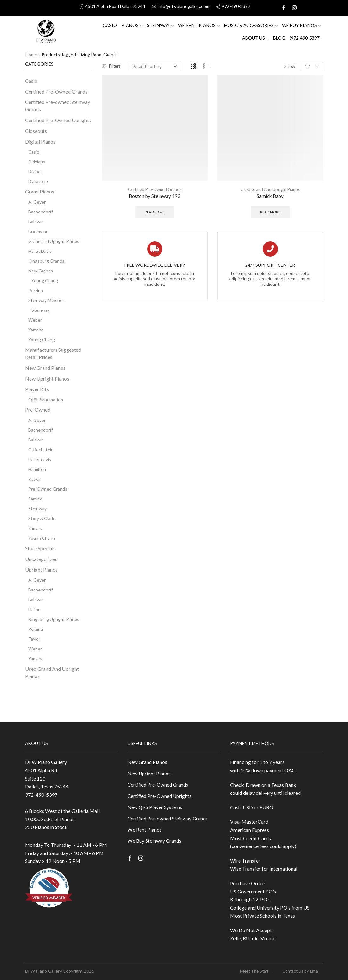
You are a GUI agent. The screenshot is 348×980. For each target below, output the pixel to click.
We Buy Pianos (301, 25)
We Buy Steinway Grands (155, 843)
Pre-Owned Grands (48, 489)
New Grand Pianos (45, 368)
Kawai (34, 479)
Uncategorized (41, 559)
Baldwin (36, 222)
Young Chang (45, 281)
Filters (112, 66)
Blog (279, 38)
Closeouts (36, 131)
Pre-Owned (38, 410)
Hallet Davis (40, 251)
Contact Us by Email (300, 971)
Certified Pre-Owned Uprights (58, 120)
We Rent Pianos (199, 25)
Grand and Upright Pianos (54, 241)
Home (31, 54)
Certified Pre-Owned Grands (155, 189)
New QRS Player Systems (155, 808)
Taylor (34, 639)
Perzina (36, 290)
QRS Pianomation (46, 399)
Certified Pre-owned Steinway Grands (58, 106)
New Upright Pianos (47, 378)
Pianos (132, 25)
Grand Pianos (40, 191)
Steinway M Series (46, 300)
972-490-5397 (41, 795)
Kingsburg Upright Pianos (54, 619)
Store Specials (40, 548)
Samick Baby (270, 196)
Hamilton (37, 469)
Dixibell (35, 171)
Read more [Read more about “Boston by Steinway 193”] (155, 212)
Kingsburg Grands (46, 261)
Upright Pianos (41, 569)
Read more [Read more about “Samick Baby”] (270, 212)
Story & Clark (41, 518)
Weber (35, 320)
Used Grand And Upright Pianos (270, 189)
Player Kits (37, 389)
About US (255, 38)
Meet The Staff (250, 971)
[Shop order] (155, 66)
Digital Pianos (40, 141)
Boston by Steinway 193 (155, 196)
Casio (110, 25)
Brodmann (38, 231)
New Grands (41, 271)
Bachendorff (41, 212)
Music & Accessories (251, 25)
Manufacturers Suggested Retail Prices (53, 353)
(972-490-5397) (305, 38)
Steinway (160, 25)
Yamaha (36, 330)
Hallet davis (40, 459)
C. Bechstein (41, 450)
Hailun (34, 609)
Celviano (37, 162)
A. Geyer (37, 202)
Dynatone (38, 181)
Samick (35, 499)
